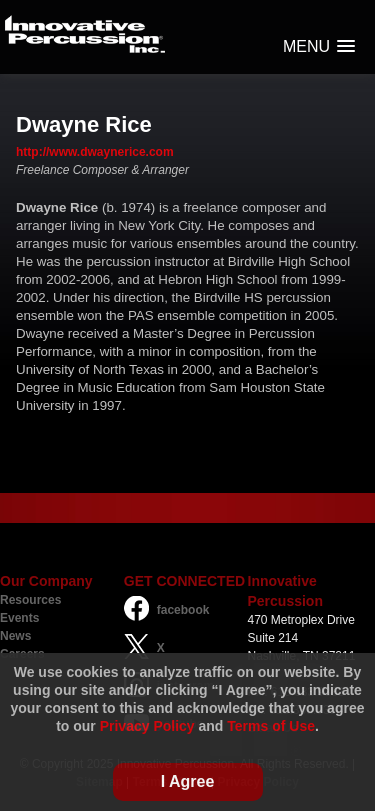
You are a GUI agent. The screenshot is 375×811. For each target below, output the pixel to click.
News (15, 636)
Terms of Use (271, 726)
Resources (30, 600)
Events (19, 618)
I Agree (188, 781)
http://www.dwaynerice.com (95, 152)
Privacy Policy (147, 726)
